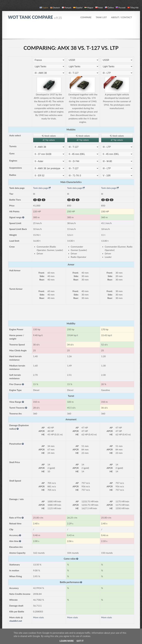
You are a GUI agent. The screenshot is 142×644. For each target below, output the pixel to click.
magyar (89, 8)
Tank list (101, 17)
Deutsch (55, 8)
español (78, 8)
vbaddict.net (16, 621)
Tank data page (42, 188)
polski (99, 8)
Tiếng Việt (133, 8)
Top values (49, 140)
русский (121, 8)
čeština (109, 8)
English (44, 8)
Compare (86, 17)
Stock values (49, 136)
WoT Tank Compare (35, 17)
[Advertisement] (71, 31)
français (67, 8)
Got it (80, 641)
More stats (39, 617)
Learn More (67, 641)
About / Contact (122, 17)
